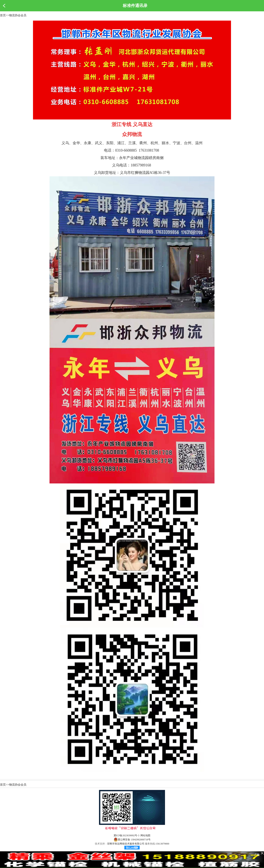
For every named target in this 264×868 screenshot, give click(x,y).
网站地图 (145, 835)
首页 (3, 15)
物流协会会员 (18, 15)
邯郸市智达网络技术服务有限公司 (126, 844)
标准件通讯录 (135, 6)
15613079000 (162, 844)
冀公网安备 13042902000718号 (132, 840)
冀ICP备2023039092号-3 (127, 835)
